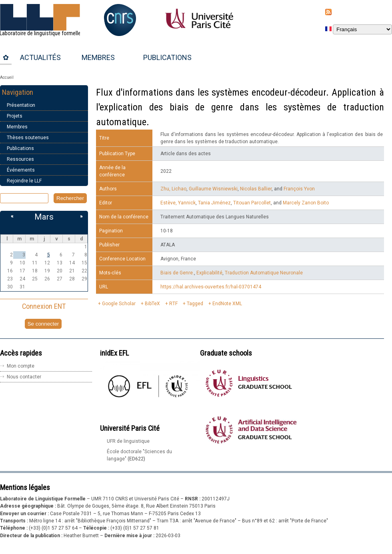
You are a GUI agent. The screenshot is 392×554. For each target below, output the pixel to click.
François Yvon (299, 189)
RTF (173, 304)
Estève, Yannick (178, 203)
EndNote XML (227, 304)
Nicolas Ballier (256, 189)
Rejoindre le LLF (24, 181)
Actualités (40, 57)
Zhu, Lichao (173, 189)
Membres (98, 57)
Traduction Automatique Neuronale (264, 273)
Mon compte (21, 366)
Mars (44, 217)
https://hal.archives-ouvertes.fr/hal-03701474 (211, 287)
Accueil (7, 77)
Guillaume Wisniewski (213, 189)
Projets (15, 116)
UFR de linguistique (128, 441)
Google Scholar (119, 304)
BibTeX (152, 304)
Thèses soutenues (28, 138)
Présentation (21, 105)
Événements (21, 170)
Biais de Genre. (177, 273)
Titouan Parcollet (252, 203)
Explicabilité (209, 273)
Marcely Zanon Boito (306, 203)
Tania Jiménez (214, 203)
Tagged (195, 304)
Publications (167, 57)
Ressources (20, 159)
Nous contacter (24, 377)
